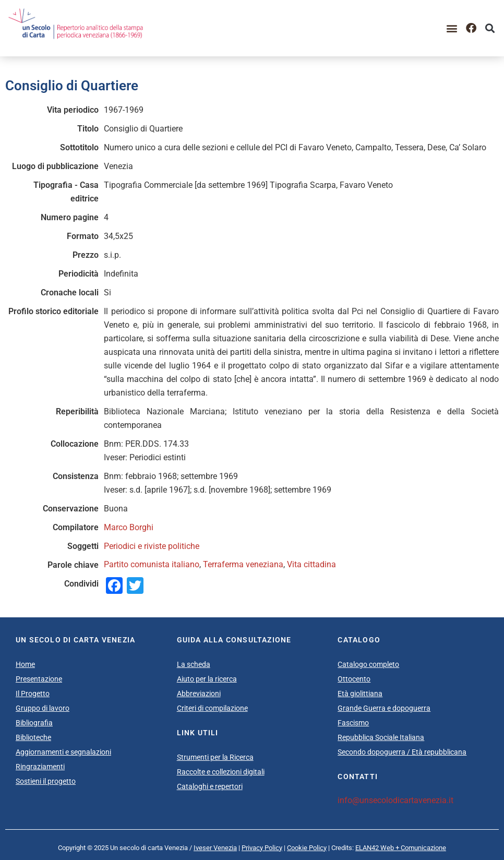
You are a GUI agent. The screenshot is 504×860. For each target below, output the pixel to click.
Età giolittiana (360, 694)
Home (25, 664)
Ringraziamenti (40, 767)
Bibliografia (34, 723)
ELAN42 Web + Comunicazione (401, 848)
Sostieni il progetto (46, 781)
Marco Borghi (129, 527)
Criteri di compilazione (212, 708)
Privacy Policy (262, 848)
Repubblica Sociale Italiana (381, 737)
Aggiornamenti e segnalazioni (63, 752)
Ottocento (354, 679)
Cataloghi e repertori (210, 786)
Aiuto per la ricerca (207, 679)
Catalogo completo (368, 664)
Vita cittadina (311, 564)
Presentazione (39, 679)
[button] (452, 28)
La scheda (194, 664)
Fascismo (353, 723)
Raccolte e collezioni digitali (221, 772)
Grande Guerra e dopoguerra (384, 708)
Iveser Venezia (215, 848)
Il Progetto (33, 694)
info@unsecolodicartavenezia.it (395, 800)
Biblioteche (33, 737)
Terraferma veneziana (243, 564)
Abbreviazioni (199, 694)
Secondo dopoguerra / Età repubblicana (402, 752)
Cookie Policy (307, 848)
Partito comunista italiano (152, 564)
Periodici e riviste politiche (152, 546)
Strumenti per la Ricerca (215, 757)
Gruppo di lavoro (43, 708)
